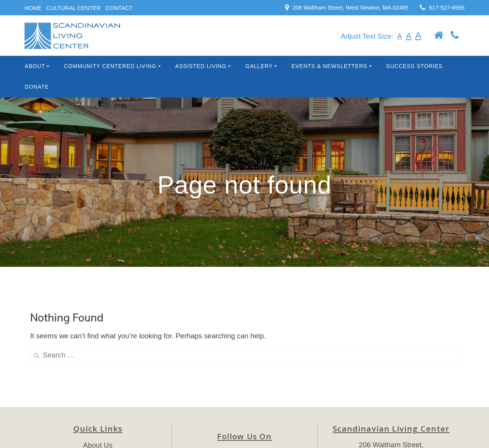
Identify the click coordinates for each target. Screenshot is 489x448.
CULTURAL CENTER (74, 8)
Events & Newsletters (329, 66)
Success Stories (415, 66)
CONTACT (119, 8)
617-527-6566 (447, 7)
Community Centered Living (110, 66)
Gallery (259, 66)
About (35, 66)
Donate (37, 87)
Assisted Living (201, 66)
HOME (33, 8)
